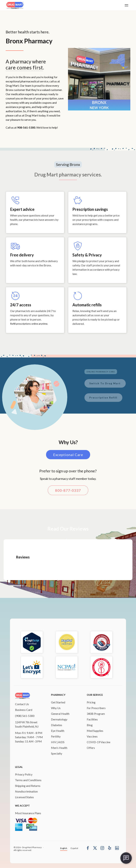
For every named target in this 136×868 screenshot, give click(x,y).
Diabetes (57, 725)
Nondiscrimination (26, 791)
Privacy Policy (24, 774)
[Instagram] (102, 848)
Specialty (57, 753)
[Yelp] (110, 848)
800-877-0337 (68, 492)
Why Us (56, 708)
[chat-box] (126, 858)
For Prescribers (96, 708)
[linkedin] (117, 848)
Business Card (24, 710)
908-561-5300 (26, 127)
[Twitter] (95, 848)
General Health (60, 714)
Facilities (92, 719)
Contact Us (22, 704)
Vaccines (92, 736)
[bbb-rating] (67, 642)
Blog (90, 725)
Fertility (56, 736)
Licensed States (24, 797)
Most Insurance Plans (28, 813)
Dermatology (59, 719)
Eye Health (58, 731)
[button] (126, 5)
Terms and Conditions (28, 780)
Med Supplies (95, 731)
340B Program (96, 714)
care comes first (24, 67)
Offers (91, 748)
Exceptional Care (68, 456)
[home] (15, 5)
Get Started (58, 702)
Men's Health (59, 748)
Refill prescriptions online (24, 324)
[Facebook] (88, 848)
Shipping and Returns (28, 786)
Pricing (91, 702)
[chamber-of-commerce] (101, 642)
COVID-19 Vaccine (99, 742)
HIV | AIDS (58, 742)
